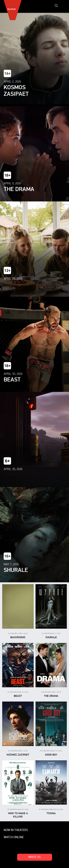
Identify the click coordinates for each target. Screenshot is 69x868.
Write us (34, 857)
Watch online (14, 837)
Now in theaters (16, 830)
